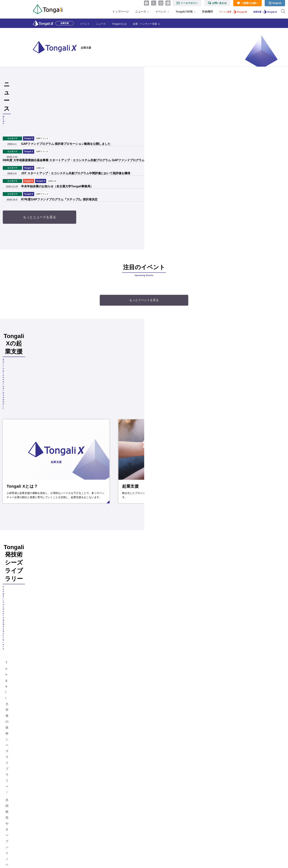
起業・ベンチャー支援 (145, 24)
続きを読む (86, 367)
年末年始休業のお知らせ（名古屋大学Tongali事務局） (87, 155)
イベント (161, 12)
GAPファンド (72, 107)
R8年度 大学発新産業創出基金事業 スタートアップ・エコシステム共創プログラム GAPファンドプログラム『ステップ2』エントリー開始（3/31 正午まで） (136, 129)
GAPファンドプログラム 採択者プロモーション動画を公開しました (96, 113)
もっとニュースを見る (144, 186)
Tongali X (59, 107)
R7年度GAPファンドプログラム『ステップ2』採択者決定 (89, 168)
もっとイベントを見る (144, 269)
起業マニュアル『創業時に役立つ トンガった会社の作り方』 (194, 746)
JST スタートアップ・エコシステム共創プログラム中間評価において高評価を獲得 (106, 142)
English (277, 3)
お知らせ (70, 137)
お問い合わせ (219, 3)
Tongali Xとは (119, 24)
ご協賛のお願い (250, 3)
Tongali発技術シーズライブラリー (213, 507)
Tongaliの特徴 (184, 12)
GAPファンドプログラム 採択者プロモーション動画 (205, 656)
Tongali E (59, 150)
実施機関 (207, 12)
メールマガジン (189, 3)
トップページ (120, 12)
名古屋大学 (43, 107)
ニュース (141, 12)
